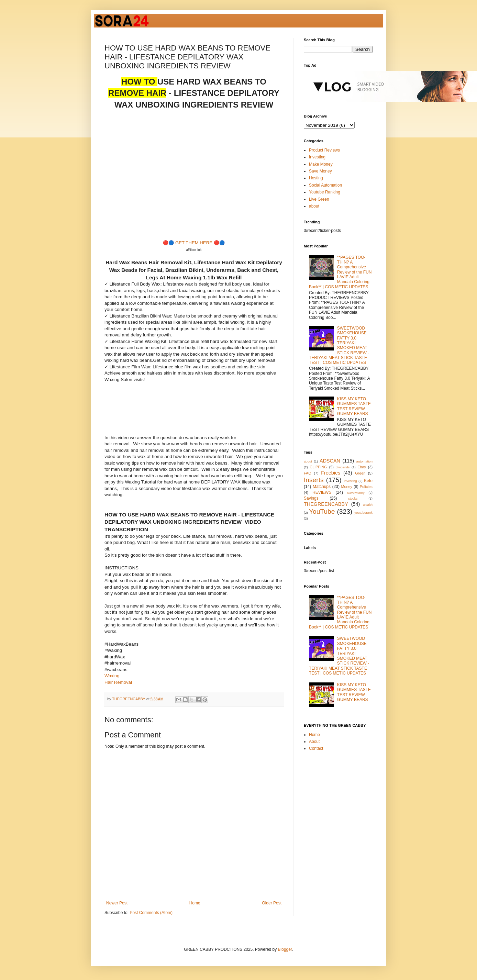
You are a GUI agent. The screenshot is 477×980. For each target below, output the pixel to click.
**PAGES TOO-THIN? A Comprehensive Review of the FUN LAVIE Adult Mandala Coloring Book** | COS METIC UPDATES (340, 272)
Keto (368, 481)
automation (364, 461)
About (314, 742)
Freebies (331, 473)
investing (351, 481)
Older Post (272, 903)
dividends (343, 467)
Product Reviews (324, 150)
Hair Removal (118, 682)
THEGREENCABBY (326, 504)
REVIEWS (322, 492)
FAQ (308, 473)
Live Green (319, 199)
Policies (366, 487)
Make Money (321, 164)
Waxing (112, 676)
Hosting (316, 178)
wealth (368, 505)
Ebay (362, 467)
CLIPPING (318, 467)
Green (360, 473)
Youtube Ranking (325, 192)
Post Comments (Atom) (151, 913)
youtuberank (363, 513)
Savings (311, 498)
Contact (316, 748)
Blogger (285, 949)
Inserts (314, 480)
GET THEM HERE (194, 243)
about (314, 206)
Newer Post (117, 903)
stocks (353, 498)
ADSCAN (330, 461)
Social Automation (325, 185)
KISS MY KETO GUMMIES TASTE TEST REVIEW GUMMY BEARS (354, 406)
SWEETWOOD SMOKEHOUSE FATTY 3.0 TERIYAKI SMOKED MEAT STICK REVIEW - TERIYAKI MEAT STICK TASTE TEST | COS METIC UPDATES (339, 346)
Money (347, 487)
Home (195, 903)
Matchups (322, 487)
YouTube (322, 511)
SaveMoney (356, 493)
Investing (317, 157)
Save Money (320, 171)
